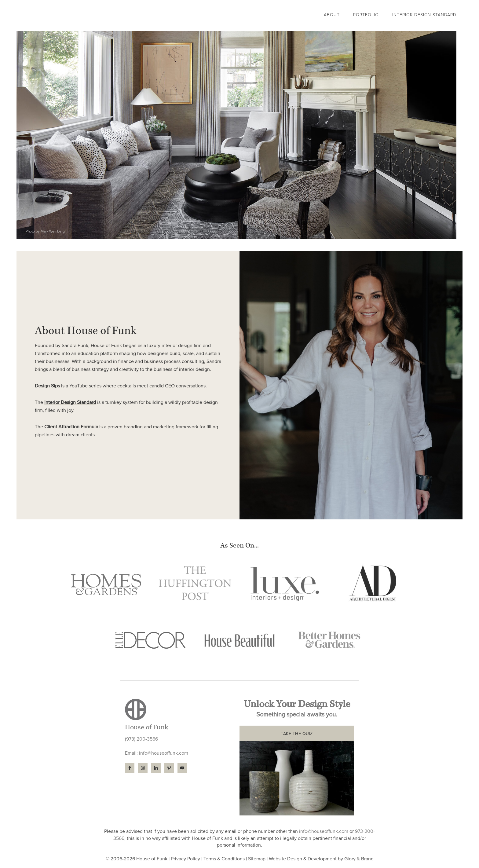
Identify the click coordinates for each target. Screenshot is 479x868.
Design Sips (47, 386)
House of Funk (73, 16)
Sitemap (257, 859)
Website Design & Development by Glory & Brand (321, 859)
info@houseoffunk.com (164, 753)
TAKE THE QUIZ (297, 734)
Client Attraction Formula (71, 427)
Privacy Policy (185, 859)
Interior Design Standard (70, 402)
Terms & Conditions (224, 859)
